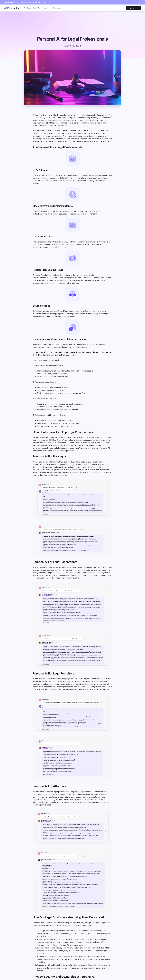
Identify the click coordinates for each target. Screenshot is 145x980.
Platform (27, 8)
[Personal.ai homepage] (12, 8)
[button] (46, 8)
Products (37, 8)
